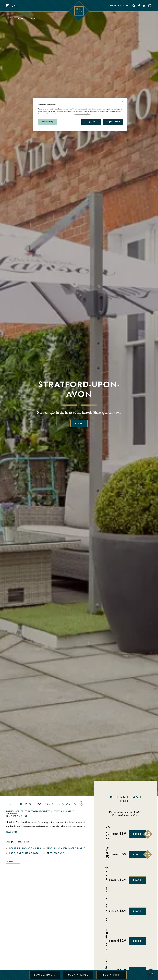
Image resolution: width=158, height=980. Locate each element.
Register (123, 6)
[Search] (134, 6)
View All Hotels (22, 18)
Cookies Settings (47, 122)
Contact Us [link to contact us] (13, 861)
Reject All (91, 122)
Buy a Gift (111, 973)
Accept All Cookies (113, 122)
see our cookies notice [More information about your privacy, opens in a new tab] (83, 114)
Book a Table (78, 973)
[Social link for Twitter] (144, 6)
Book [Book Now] (138, 834)
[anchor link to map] (81, 805)
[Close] (123, 101)
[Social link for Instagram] (150, 6)
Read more (12, 832)
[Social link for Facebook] (139, 6)
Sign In (112, 6)
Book (79, 423)
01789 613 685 (19, 816)
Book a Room (44, 973)
